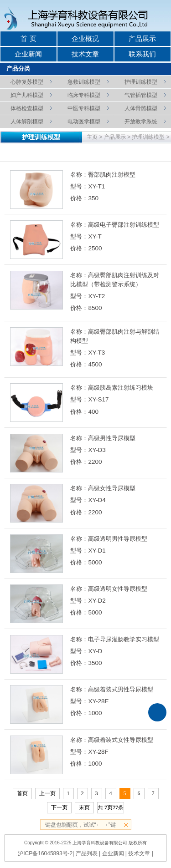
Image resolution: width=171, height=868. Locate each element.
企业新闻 (28, 54)
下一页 (59, 807)
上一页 (47, 793)
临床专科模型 (84, 95)
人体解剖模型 (27, 121)
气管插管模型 (141, 95)
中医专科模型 (84, 108)
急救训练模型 (84, 82)
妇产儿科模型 (27, 95)
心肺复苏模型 (27, 82)
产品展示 (142, 39)
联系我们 (142, 54)
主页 (92, 137)
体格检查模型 (27, 108)
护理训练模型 (141, 82)
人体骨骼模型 (141, 108)
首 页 (28, 39)
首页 (22, 793)
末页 (84, 807)
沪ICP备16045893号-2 (45, 853)
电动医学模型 (84, 121)
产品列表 (87, 853)
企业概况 (85, 39)
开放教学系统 (141, 121)
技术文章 (85, 54)
